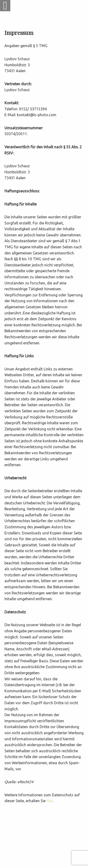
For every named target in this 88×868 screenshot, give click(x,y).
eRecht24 (25, 782)
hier (50, 801)
